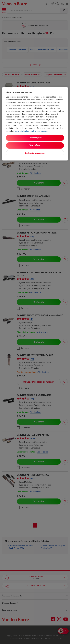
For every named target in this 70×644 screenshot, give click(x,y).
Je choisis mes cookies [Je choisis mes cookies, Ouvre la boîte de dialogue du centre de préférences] (35, 153)
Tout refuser (35, 145)
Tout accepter (35, 138)
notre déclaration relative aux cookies (31, 131)
